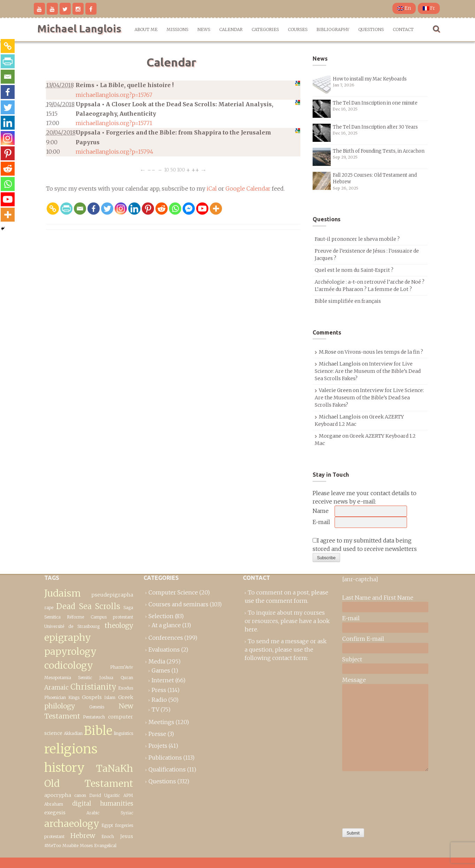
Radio (159, 700)
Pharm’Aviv (122, 667)
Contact (403, 29)
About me (146, 29)
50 (173, 170)
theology (119, 625)
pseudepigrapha (112, 595)
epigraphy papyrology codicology (70, 652)
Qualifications (167, 769)
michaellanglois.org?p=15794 (114, 152)
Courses (298, 29)
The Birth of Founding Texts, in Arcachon (379, 151)
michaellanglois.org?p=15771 (114, 123)
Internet (163, 680)
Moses (86, 846)
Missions (177, 29)
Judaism (63, 593)
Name (321, 511)
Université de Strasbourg (72, 626)
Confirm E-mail (363, 639)
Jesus (127, 836)
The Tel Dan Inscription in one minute (375, 103)
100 (181, 170)
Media (157, 661)
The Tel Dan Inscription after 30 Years (375, 127)
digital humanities (103, 804)
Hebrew (83, 836)
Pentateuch (94, 717)
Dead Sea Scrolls (88, 606)
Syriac (127, 813)
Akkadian (73, 733)
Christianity (93, 687)
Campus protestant (112, 617)
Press (159, 690)
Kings (74, 697)
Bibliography (333, 29)
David (95, 795)
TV (155, 709)
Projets (158, 746)
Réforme (75, 617)
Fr (429, 8)
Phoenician (55, 697)
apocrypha (58, 795)
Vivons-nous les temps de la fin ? (384, 352)
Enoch (108, 836)
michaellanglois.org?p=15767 (114, 95)
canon (80, 795)
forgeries (124, 825)
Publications (165, 758)
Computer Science (173, 592)
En (404, 8)
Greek (126, 697)
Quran (127, 678)
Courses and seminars (178, 604)
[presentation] (371, 798)
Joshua (106, 678)
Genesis (97, 707)
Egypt (107, 825)
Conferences (166, 638)
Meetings (161, 722)
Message (354, 680)
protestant (54, 836)
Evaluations (164, 650)
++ (195, 170)
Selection (161, 616)
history (64, 767)
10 (167, 170)
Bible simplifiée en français (348, 301)
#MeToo (53, 846)
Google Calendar (248, 189)
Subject (352, 659)
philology (60, 706)
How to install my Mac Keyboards (370, 79)
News (204, 29)
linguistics (124, 733)
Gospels (92, 697)
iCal (212, 189)
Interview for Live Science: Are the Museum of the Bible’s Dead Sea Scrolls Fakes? (368, 371)
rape (49, 608)
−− (151, 170)
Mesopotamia (58, 678)
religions (71, 749)
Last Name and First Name (378, 598)
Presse (157, 734)
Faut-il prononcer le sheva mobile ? (357, 239)
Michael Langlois (79, 29)
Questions (371, 29)
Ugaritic (112, 795)
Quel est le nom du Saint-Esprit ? (354, 270)
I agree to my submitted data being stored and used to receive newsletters (365, 545)
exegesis (55, 813)
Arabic (93, 813)
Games (161, 670)
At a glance (166, 625)
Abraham (54, 804)
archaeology (72, 824)
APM (128, 795)
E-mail (321, 522)
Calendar (231, 29)
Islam (110, 697)
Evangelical (105, 846)
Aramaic (56, 688)
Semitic (85, 678)
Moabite (70, 846)
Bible (98, 731)
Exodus (126, 688)
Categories (265, 29)
